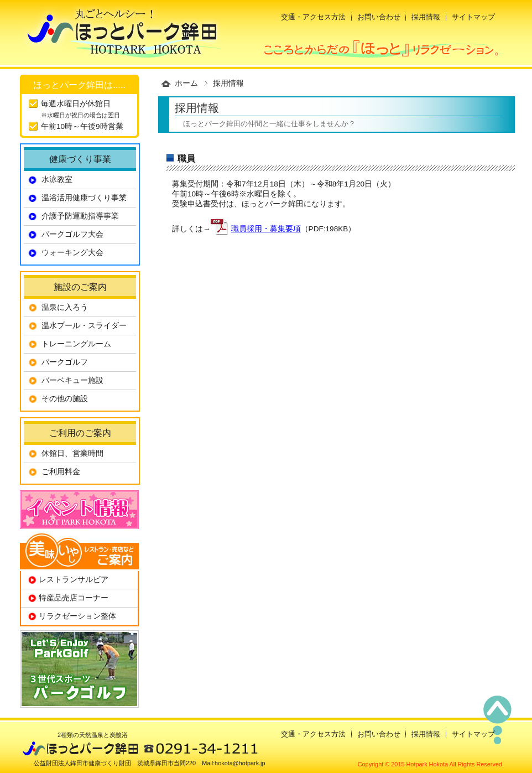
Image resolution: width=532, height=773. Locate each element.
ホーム (186, 83)
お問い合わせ (379, 17)
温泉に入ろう (65, 307)
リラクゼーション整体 (77, 616)
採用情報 (426, 17)
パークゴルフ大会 (72, 234)
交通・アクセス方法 (313, 17)
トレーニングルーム (76, 344)
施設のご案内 (80, 287)
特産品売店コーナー (74, 598)
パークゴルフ (65, 362)
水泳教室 (57, 180)
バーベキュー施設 (72, 380)
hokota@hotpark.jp (240, 763)
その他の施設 (65, 399)
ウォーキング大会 (72, 253)
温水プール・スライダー (84, 326)
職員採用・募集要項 (266, 229)
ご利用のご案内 (80, 433)
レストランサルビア (74, 580)
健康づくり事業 (80, 159)
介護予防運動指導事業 (80, 216)
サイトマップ (473, 17)
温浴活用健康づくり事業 (84, 198)
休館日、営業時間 (72, 453)
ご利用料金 (61, 472)
